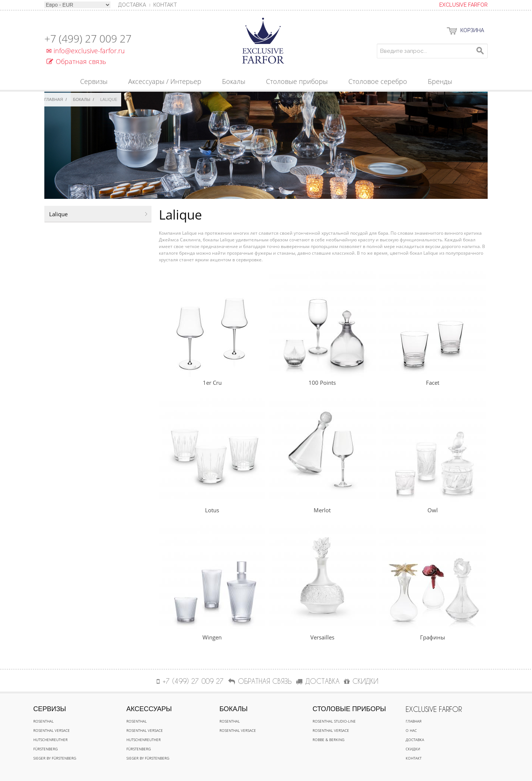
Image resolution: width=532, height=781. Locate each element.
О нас (411, 730)
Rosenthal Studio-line (334, 721)
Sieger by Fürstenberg (55, 758)
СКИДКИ (361, 681)
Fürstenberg (45, 749)
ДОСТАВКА (318, 681)
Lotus (212, 510)
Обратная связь (76, 61)
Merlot (322, 510)
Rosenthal (43, 721)
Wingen (212, 637)
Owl (433, 510)
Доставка (415, 740)
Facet (433, 383)
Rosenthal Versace (52, 730)
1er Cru (212, 383)
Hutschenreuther (50, 740)
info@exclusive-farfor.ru (85, 51)
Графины (433, 637)
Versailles (322, 637)
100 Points (322, 383)
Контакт (165, 5)
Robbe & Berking (328, 740)
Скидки (413, 749)
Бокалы (82, 99)
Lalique (58, 214)
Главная (54, 99)
